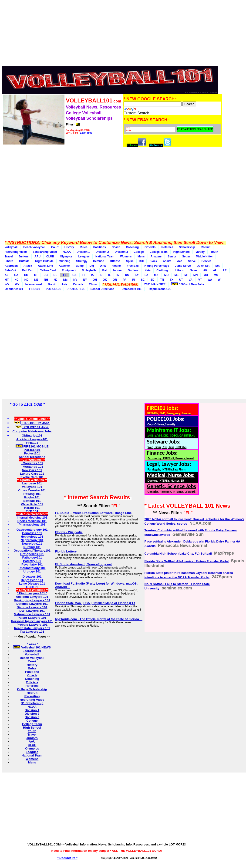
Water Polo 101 (32, 504)
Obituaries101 (14, 289)
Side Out (10, 270)
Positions (100, 247)
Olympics (66, 256)
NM (65, 280)
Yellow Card (48, 270)
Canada (78, 284)
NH (46, 280)
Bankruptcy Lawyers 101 (32, 600)
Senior (172, 256)
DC (45, 275)
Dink (103, 266)
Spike (130, 261)
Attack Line (45, 266)
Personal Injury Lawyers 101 (32, 621)
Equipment (69, 270)
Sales (194, 270)
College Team (159, 252)
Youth (214, 252)
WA (210, 280)
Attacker (64, 266)
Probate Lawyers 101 (32, 625)
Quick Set (203, 266)
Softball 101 (32, 501)
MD (167, 275)
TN (162, 280)
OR (115, 280)
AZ (7, 275)
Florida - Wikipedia (69, 532)
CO (26, 275)
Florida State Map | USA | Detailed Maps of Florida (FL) (95, 603)
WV (7, 284)
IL (110, 275)
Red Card (28, 270)
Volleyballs (89, 270)
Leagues (84, 256)
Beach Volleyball (34, 247)
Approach (11, 266)
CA (16, 275)
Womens (126, 256)
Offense (115, 261)
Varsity (200, 252)
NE (36, 280)
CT (36, 275)
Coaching (132, 247)
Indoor (118, 270)
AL (215, 270)
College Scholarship (32, 689)
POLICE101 (53, 289)
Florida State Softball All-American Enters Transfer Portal (187, 561)
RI (134, 280)
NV (75, 280)
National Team (105, 256)
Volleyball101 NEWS (32, 647)
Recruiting (32, 696)
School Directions (102, 289)
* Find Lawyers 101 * (32, 593)
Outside (24, 261)
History (69, 247)
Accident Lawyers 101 (32, 597)
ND (26, 280)
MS (216, 275)
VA (191, 280)
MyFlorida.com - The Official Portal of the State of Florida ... (99, 619)
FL (65, 275)
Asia (64, 284)
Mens (141, 256)
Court (55, 247)
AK (205, 270)
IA (92, 275)
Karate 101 (32, 508)
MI (186, 275)
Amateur (156, 256)
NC (16, 280)
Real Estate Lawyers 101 (32, 628)
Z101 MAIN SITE (155, 284)
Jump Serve (183, 266)
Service (207, 261)
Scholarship (187, 247)
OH (95, 280)
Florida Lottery (66, 551)
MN (196, 275)
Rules (84, 247)
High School (182, 252)
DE (56, 275)
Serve (192, 261)
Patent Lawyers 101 (32, 618)
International (34, 284)
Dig (92, 266)
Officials (150, 247)
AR (225, 270)
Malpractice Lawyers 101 (32, 614)
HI (84, 275)
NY (85, 280)
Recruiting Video (16, 252)
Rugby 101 (32, 497)
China (93, 284)
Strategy (82, 261)
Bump (80, 266)
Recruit (206, 247)
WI (220, 280)
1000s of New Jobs (188, 284)
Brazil (52, 284)
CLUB (50, 256)
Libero (9, 261)
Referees (167, 247)
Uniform (179, 270)
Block (153, 261)
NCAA (67, 252)
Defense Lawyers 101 (32, 604)
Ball (105, 270)
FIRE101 (34, 289)
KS (127, 275)
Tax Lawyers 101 (32, 632)
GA (74, 275)
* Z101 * (32, 644)
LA (146, 275)
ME (176, 275)
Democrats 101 (131, 289)
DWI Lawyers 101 (32, 611)
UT (181, 280)
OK (105, 280)
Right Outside (44, 261)
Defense (99, 261)
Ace (180, 261)
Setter (186, 256)
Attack (28, 266)
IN (118, 275)
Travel (9, 256)
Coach (116, 247)
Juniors (24, 256)
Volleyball (11, 247)
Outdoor (133, 270)
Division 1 (83, 252)
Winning (65, 261)
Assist (167, 261)
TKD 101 (32, 511)
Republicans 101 (159, 289)
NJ (56, 280)
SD (153, 280)
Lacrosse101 (32, 651)
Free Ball (133, 266)
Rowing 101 (32, 494)
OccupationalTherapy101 (32, 551)
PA (125, 280)
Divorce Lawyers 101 (32, 607)
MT (7, 280)
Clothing (162, 270)
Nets (148, 270)
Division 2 (102, 252)
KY (137, 275)
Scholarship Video (45, 252)
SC (143, 280)
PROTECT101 (76, 289)
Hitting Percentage (157, 266)
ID (101, 275)
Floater (116, 266)
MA (156, 275)
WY (17, 284)
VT (200, 280)
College (139, 252)
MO (206, 275)
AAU (37, 256)
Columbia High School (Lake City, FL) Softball (178, 554)
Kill (142, 261)
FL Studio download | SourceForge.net (83, 564)
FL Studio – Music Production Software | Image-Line (93, 513)
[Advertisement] (112, 34)
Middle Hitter (204, 256)
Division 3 (121, 252)
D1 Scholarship (32, 703)
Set (217, 266)
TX (172, 280)
